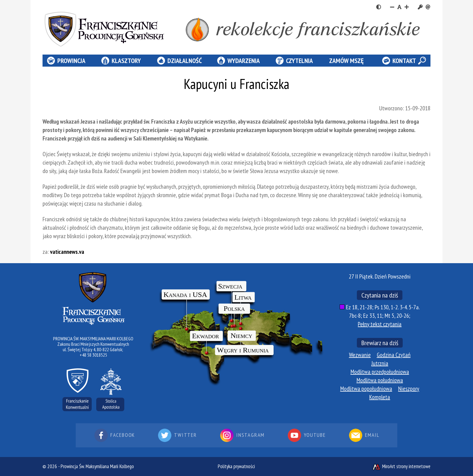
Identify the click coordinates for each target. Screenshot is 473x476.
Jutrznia (380, 363)
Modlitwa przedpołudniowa (380, 372)
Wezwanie (360, 355)
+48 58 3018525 (93, 355)
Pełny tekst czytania (380, 324)
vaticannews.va (67, 252)
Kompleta (380, 397)
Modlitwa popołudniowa (366, 389)
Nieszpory (409, 389)
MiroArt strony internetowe (401, 466)
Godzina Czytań (394, 355)
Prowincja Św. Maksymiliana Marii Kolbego (97, 466)
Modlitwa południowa (380, 380)
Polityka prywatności (236, 466)
